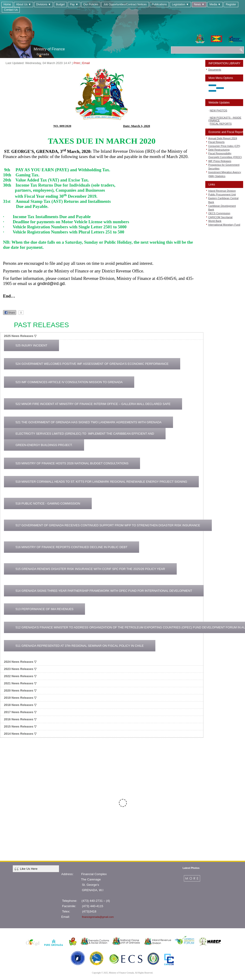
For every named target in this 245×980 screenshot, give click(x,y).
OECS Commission (219, 213)
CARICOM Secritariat (220, 217)
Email (86, 63)
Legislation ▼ (180, 4)
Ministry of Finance (49, 49)
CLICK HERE (146, 820)
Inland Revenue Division (222, 191)
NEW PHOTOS (218, 112)
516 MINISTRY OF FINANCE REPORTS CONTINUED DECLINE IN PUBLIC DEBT (72, 547)
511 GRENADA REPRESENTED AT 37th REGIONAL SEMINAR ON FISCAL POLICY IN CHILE (80, 646)
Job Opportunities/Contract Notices (125, 4)
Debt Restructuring (219, 150)
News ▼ (199, 4)
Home (7, 4)
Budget (60, 4)
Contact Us (11, 10)
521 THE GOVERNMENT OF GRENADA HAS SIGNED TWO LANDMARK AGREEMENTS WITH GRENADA (88, 422)
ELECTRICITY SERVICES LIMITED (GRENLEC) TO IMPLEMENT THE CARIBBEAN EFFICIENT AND (85, 434)
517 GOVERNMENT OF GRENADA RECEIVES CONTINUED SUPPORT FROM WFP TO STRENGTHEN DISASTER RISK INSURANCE (108, 525)
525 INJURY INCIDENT (31, 345)
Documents (215, 70)
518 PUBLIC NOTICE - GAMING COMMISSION (48, 503)
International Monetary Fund (224, 225)
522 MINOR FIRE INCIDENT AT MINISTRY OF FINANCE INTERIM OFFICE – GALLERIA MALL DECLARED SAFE (93, 404)
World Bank (215, 221)
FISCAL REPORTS (221, 125)
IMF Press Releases (220, 161)
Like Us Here (29, 869)
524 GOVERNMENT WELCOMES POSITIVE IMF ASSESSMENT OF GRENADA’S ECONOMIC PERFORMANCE (92, 364)
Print (77, 63)
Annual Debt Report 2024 (223, 138)
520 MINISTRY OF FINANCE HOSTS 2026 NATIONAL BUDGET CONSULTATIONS (72, 463)
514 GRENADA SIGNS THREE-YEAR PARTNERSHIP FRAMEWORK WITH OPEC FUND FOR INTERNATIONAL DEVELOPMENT (104, 591)
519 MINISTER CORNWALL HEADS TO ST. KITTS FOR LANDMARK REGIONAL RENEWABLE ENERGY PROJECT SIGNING (101, 482)
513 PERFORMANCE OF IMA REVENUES (44, 609)
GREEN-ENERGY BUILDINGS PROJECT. (44, 445)
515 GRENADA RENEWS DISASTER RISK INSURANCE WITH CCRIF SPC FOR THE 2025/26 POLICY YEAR (90, 569)
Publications (159, 4)
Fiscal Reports (216, 142)
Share (10, 313)
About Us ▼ (24, 4)
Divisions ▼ (44, 4)
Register (231, 4)
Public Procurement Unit (222, 194)
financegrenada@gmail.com (98, 917)
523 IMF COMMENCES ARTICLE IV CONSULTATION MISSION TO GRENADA (69, 382)
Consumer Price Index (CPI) (224, 146)
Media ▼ (215, 4)
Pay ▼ (74, 4)
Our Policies (91, 4)
